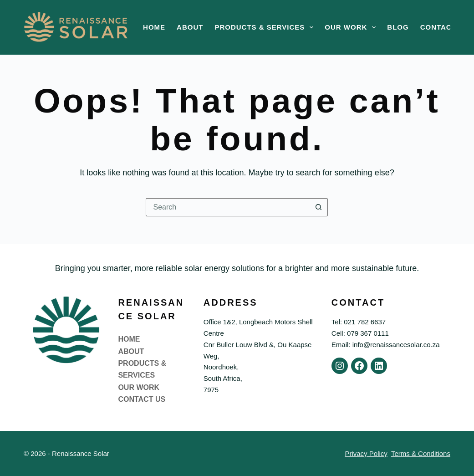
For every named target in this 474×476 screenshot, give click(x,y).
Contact (438, 27)
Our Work (352, 27)
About (190, 27)
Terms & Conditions (421, 453)
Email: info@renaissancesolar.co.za (386, 345)
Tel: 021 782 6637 (359, 322)
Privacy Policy (366, 453)
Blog (398, 27)
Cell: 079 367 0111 (360, 333)
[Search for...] (228, 207)
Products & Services (266, 27)
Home (154, 27)
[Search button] (319, 207)
